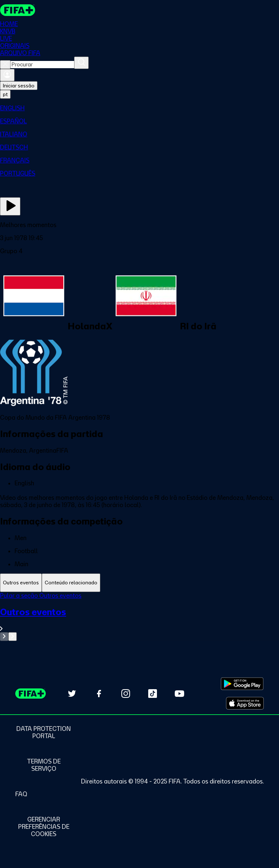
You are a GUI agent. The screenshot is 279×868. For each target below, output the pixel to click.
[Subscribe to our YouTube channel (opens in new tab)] (179, 694)
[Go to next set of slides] (13, 637)
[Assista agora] (10, 206)
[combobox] (42, 65)
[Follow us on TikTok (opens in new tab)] (153, 694)
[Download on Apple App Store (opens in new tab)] (245, 703)
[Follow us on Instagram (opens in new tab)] (126, 694)
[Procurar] (81, 63)
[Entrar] (7, 75)
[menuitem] (139, 108)
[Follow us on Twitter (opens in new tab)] (72, 694)
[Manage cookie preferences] (44, 827)
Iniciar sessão (19, 86)
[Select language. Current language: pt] (5, 94)
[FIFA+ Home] (18, 10)
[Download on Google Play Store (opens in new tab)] (242, 684)
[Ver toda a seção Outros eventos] (139, 619)
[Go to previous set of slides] (4, 637)
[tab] (21, 583)
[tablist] (139, 583)
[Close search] (5, 65)
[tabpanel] (139, 616)
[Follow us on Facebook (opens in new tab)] (99, 694)
